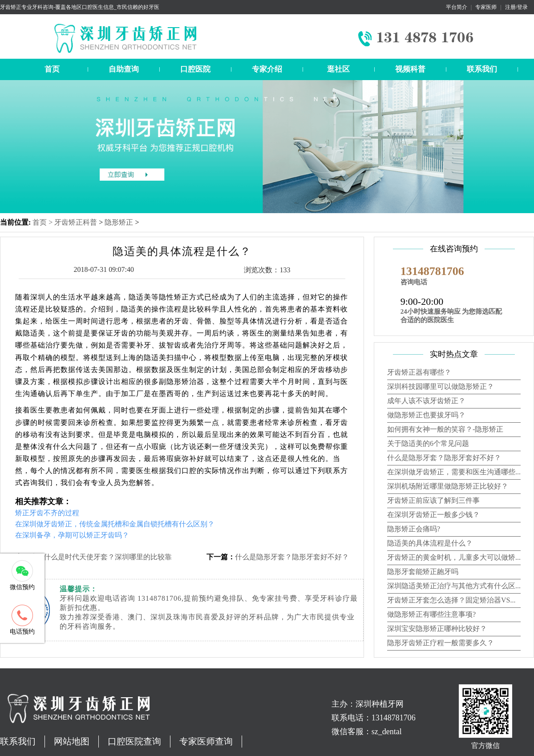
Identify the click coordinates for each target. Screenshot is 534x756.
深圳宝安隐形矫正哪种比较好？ (437, 629)
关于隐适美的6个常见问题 (428, 443)
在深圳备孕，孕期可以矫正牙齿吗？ (72, 535)
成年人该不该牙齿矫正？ (426, 401)
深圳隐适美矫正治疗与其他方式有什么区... (454, 586)
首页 (52, 69)
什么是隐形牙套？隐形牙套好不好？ (292, 557)
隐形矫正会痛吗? (414, 529)
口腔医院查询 (134, 741)
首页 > (43, 222)
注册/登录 (516, 7)
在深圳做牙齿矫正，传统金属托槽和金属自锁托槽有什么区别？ (115, 524)
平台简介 (457, 7)
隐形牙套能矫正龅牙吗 (423, 572)
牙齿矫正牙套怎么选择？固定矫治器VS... (451, 600)
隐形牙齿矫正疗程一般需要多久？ (441, 643)
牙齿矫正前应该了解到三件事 (433, 500)
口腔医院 (195, 69)
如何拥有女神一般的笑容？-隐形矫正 (445, 429)
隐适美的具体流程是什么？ (430, 543)
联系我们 (482, 69)
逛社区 (338, 69)
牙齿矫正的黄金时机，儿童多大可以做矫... (454, 557)
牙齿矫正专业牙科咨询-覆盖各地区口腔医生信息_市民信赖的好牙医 (80, 7)
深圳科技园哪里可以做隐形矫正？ (441, 386)
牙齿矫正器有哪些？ (419, 372)
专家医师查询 (206, 741)
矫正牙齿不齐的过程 (47, 513)
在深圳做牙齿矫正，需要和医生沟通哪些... (454, 472)
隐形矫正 (119, 222)
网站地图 (72, 741)
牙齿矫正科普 (76, 222)
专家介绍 (267, 69)
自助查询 (124, 69)
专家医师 (486, 7)
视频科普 (410, 69)
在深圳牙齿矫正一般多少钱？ (433, 515)
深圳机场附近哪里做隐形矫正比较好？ (448, 486)
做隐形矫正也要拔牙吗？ (426, 415)
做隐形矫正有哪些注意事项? (431, 614)
